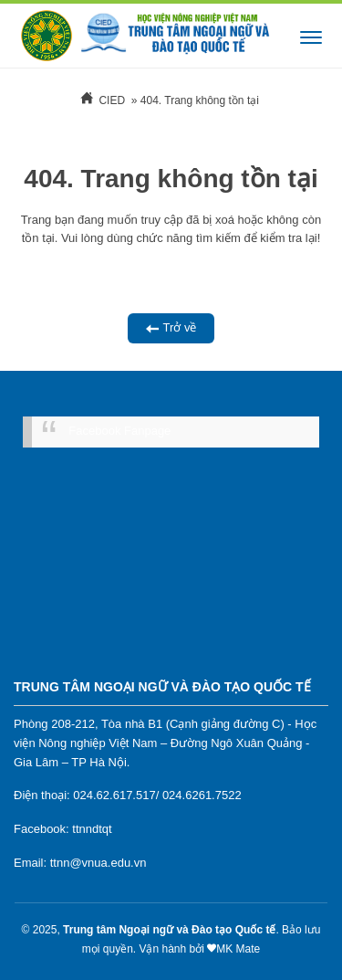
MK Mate (238, 949)
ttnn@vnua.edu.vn (98, 863)
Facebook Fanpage (119, 431)
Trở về (171, 328)
